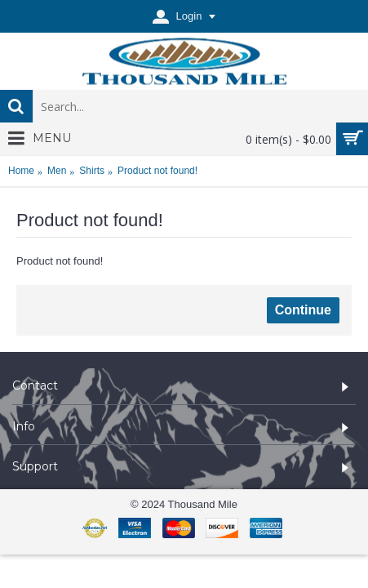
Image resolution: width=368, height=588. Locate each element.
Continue (303, 310)
